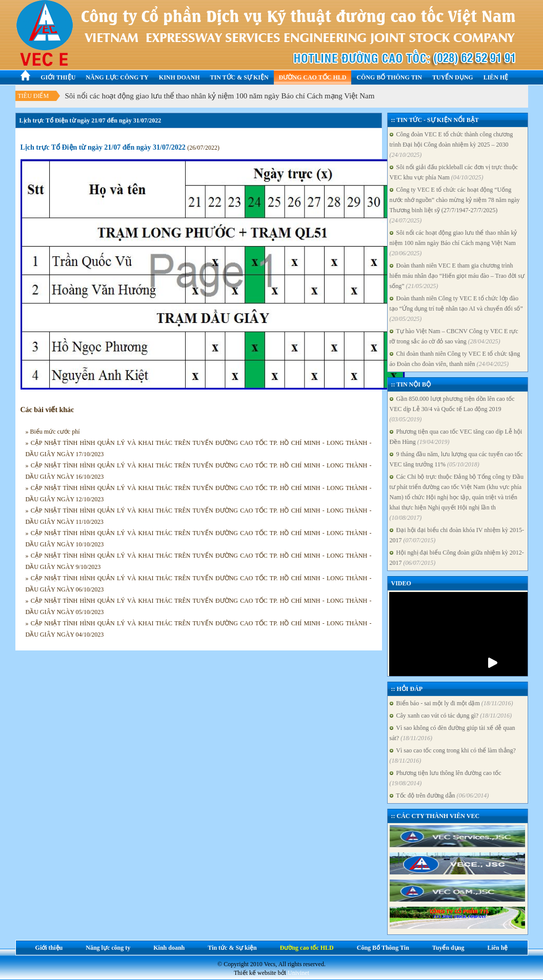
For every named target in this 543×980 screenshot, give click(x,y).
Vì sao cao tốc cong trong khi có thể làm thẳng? (453, 756)
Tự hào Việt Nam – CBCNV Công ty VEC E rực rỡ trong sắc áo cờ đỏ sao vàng (454, 336)
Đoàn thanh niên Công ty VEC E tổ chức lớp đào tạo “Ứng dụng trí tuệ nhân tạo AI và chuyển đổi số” (456, 309)
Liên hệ (496, 77)
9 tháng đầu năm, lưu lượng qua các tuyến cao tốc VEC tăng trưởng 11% (456, 459)
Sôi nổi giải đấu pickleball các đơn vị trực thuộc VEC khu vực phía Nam (454, 172)
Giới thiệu (58, 77)
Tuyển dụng (453, 77)
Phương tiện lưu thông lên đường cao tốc (446, 778)
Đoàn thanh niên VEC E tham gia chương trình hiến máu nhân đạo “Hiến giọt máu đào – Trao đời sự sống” (457, 276)
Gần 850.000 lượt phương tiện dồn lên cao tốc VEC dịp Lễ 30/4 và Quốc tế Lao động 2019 (452, 409)
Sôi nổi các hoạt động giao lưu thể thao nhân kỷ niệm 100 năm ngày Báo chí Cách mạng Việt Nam (220, 96)
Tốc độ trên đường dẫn (439, 795)
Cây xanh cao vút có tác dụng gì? (451, 716)
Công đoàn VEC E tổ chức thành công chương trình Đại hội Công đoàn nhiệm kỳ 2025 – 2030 (451, 145)
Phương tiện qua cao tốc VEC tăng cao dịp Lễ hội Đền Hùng (456, 437)
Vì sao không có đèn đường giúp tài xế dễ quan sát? (452, 733)
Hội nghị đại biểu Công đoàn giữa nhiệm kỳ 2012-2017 (457, 558)
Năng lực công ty (117, 77)
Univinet (298, 973)
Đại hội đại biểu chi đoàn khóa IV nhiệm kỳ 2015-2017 (457, 535)
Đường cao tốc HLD (313, 77)
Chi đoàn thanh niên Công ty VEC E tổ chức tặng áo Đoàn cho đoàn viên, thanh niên (455, 359)
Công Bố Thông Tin (389, 77)
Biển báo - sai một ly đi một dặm (451, 703)
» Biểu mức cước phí (53, 432)
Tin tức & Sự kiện (239, 77)
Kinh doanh (179, 77)
